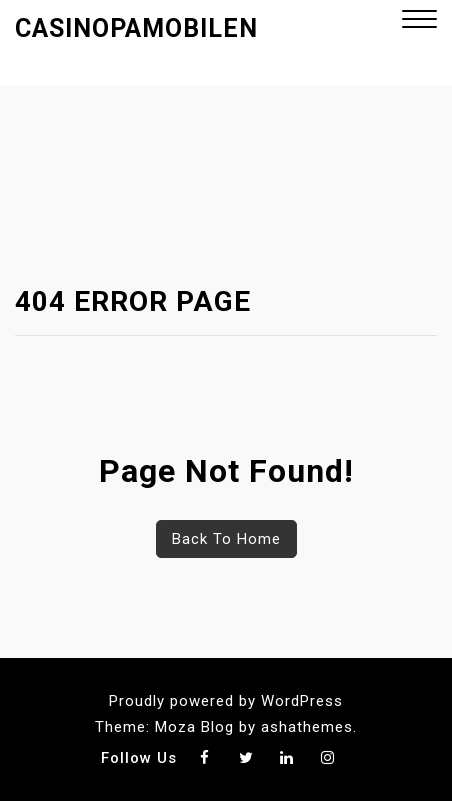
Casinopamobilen (136, 28)
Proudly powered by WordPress (226, 701)
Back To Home (226, 539)
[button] (419, 21)
